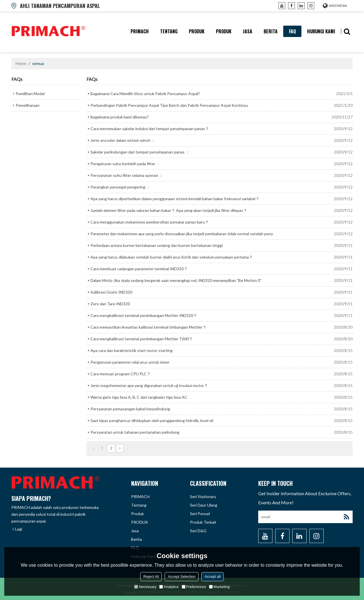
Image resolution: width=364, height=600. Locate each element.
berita (271, 31)
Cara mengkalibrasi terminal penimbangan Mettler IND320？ (144, 315)
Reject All (151, 577)
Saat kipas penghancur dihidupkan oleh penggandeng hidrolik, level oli (152, 420)
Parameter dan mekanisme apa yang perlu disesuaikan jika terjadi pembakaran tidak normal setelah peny (182, 234)
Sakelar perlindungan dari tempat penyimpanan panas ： (140, 152)
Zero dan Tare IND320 (110, 304)
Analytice (169, 587)
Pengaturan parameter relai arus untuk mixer (130, 362)
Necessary (145, 587)
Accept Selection (182, 577)
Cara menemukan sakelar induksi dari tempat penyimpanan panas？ (150, 129)
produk (197, 31)
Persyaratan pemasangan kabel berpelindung (130, 409)
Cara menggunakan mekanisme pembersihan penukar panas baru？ (150, 222)
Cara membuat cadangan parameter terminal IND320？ (139, 269)
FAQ (292, 31)
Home (21, 63)
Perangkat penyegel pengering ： (120, 187)
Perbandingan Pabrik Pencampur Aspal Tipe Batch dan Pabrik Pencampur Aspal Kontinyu (169, 105)
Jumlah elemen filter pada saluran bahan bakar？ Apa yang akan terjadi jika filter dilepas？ (169, 210)
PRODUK (224, 31)
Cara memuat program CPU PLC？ (121, 374)
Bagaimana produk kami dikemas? (120, 117)
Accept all (212, 577)
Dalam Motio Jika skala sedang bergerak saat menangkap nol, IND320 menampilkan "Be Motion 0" (176, 280)
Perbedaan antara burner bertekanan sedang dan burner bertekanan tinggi (157, 245)
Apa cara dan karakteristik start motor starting (132, 350)
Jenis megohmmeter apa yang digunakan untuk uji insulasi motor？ (149, 385)
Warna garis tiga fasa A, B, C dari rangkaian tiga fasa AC (139, 397)
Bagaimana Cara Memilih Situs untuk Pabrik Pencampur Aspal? (145, 94)
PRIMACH (140, 31)
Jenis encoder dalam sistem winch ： (123, 140)
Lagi (19, 529)
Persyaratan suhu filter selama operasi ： (127, 175)
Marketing (219, 587)
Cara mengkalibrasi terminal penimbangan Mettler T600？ (142, 339)
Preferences (194, 587)
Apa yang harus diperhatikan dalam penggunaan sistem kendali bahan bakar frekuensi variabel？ (175, 199)
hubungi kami (321, 31)
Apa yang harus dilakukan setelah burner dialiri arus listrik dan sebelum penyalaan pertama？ (172, 257)
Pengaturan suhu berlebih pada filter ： (125, 164)
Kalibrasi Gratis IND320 (111, 292)
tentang (169, 31)
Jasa (248, 31)
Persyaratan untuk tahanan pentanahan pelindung (135, 432)
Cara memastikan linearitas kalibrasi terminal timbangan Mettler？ (148, 327)
